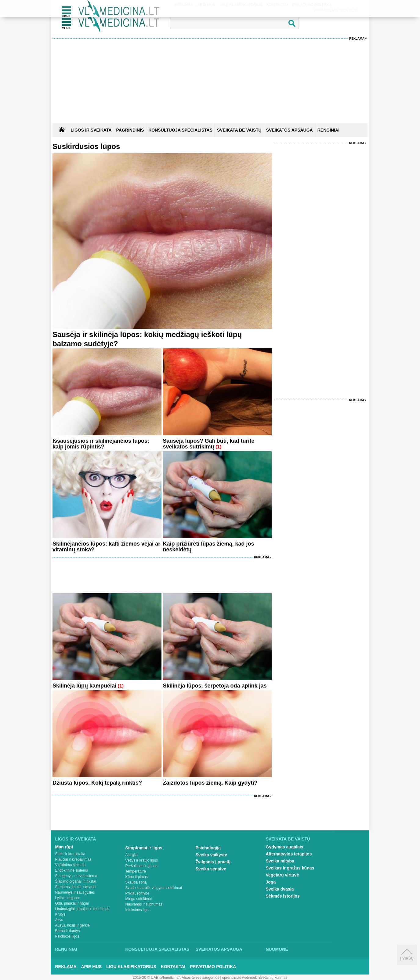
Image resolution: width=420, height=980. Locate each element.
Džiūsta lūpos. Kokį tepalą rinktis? (97, 783)
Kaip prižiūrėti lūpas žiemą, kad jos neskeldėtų (208, 547)
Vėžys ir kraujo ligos (142, 860)
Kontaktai (173, 967)
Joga (271, 882)
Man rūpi (64, 847)
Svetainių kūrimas (273, 978)
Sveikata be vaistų (288, 839)
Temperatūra (136, 871)
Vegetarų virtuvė (282, 875)
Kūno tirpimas (137, 877)
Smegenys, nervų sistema (76, 876)
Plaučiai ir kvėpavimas (73, 859)
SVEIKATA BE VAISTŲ (239, 130)
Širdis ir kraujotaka (70, 854)
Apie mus (92, 967)
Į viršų (407, 955)
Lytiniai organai (67, 898)
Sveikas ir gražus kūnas (290, 868)
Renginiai (66, 949)
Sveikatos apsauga (219, 949)
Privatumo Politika (213, 967)
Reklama (357, 39)
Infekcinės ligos (138, 910)
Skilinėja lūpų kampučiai (84, 686)
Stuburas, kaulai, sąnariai (76, 887)
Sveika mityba (280, 861)
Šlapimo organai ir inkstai (76, 881)
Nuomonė (277, 949)
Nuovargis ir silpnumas (144, 904)
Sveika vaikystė (212, 855)
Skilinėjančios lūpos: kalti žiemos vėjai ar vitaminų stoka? (106, 547)
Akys (59, 920)
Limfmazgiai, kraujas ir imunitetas (82, 909)
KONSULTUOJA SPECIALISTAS (180, 130)
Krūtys (60, 914)
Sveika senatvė (211, 869)
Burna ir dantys (68, 931)
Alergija (132, 855)
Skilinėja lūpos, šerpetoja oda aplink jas (215, 686)
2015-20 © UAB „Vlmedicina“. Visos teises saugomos (176, 978)
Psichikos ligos (67, 936)
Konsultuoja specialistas (157, 949)
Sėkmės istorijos (283, 896)
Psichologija (208, 848)
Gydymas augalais (285, 847)
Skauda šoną (136, 882)
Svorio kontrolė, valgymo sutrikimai (154, 888)
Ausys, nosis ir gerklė (72, 925)
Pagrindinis (130, 130)
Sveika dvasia (280, 889)
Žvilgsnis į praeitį (213, 862)
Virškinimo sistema (71, 865)
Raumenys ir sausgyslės (75, 892)
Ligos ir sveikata (91, 130)
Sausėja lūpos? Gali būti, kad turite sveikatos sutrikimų (208, 444)
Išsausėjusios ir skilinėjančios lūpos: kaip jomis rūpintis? (101, 444)
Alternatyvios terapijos (289, 854)
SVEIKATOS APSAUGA (290, 130)
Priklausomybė (138, 893)
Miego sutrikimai (139, 899)
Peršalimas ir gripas (141, 866)
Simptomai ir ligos (144, 848)
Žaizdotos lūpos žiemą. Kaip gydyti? (210, 783)
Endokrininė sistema (72, 870)
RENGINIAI (328, 130)
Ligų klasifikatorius (131, 967)
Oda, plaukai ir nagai (72, 903)
